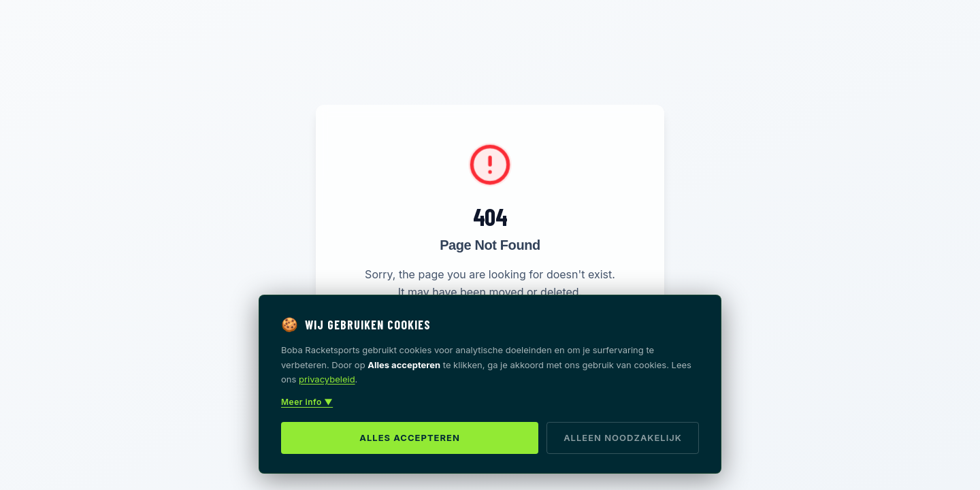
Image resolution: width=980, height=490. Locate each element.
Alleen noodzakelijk (623, 438)
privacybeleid (327, 379)
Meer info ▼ (307, 402)
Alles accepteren (410, 438)
